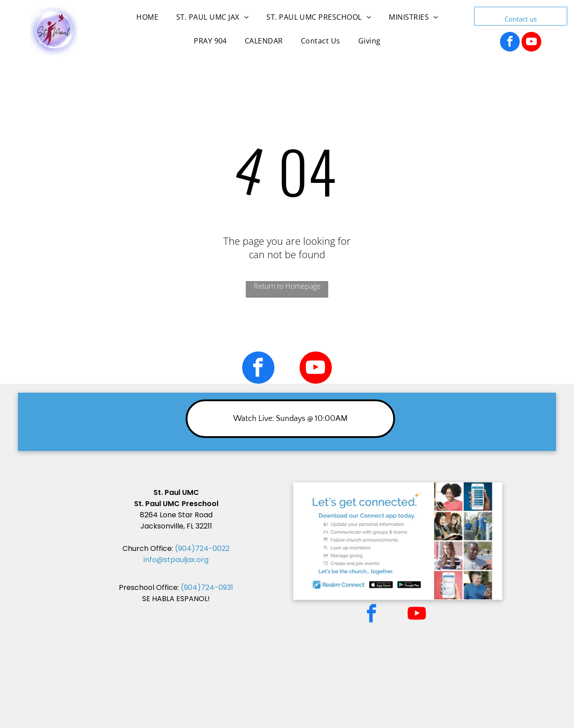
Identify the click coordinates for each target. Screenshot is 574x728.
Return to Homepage (287, 286)
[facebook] (510, 43)
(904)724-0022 (202, 548)
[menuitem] (147, 22)
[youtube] (531, 43)
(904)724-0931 (207, 587)
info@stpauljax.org (176, 560)
